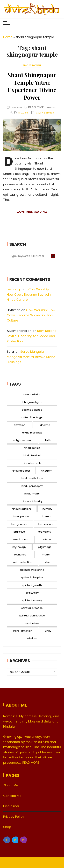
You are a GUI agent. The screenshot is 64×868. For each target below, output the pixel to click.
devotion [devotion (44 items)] (20, 425)
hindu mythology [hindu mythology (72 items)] (32, 478)
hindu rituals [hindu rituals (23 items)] (32, 494)
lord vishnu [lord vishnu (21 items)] (44, 532)
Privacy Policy (14, 817)
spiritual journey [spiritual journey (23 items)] (32, 600)
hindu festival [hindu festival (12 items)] (32, 455)
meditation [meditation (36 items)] (20, 539)
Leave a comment (45, 113)
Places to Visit (32, 65)
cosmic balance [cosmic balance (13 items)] (32, 410)
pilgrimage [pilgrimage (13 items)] (45, 547)
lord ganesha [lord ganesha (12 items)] (20, 524)
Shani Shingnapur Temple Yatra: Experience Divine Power (32, 86)
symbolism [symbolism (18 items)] (32, 623)
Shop (7, 827)
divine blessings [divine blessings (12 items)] (32, 433)
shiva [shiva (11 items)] (48, 562)
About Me (11, 785)
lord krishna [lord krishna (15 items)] (45, 524)
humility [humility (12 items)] (47, 509)
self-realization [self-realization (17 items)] (22, 562)
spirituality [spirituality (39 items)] (32, 593)
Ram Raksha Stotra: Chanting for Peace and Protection (32, 336)
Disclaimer (11, 806)
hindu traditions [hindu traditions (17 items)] (22, 509)
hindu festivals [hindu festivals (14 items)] (32, 463)
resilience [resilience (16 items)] (20, 555)
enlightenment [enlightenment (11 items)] (22, 440)
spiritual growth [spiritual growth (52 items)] (32, 585)
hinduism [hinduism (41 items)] (47, 471)
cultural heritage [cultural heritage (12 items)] (32, 417)
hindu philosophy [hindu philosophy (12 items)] (32, 486)
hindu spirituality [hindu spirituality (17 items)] (32, 501)
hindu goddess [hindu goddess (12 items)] (21, 471)
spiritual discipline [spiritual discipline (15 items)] (32, 577)
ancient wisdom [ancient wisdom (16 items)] (32, 394)
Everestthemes (43, 863)
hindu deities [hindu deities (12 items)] (32, 448)
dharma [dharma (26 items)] (45, 425)
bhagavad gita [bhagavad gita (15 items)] (32, 402)
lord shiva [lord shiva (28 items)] (19, 532)
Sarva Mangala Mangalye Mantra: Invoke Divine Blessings (31, 357)
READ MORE (31, 763)
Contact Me (12, 796)
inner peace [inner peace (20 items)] (21, 516)
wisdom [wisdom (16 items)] (32, 638)
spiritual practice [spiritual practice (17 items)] (32, 608)
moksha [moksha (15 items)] (46, 539)
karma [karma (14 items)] (47, 516)
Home (8, 37)
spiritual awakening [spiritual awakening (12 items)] (32, 570)
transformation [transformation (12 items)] (23, 631)
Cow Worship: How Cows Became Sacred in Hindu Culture (30, 294)
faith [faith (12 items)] (48, 440)
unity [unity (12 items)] (48, 631)
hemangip (23, 113)
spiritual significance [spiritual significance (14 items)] (32, 616)
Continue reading (32, 212)
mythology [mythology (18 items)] (19, 547)
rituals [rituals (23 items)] (46, 555)
